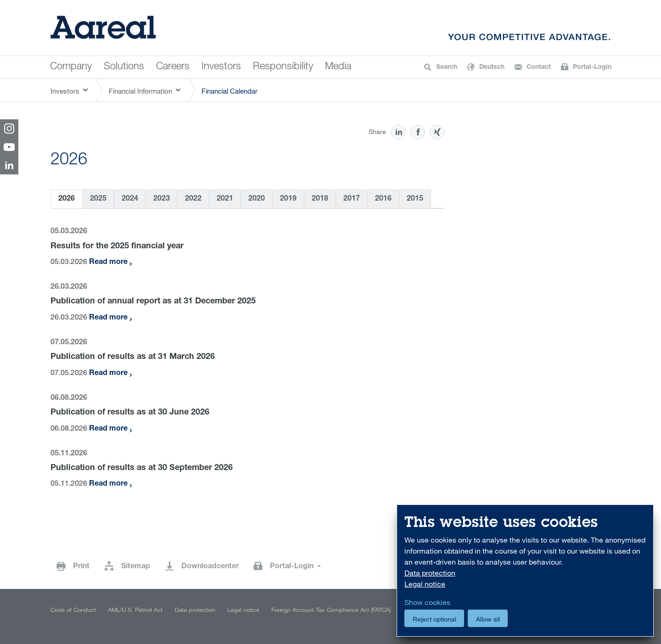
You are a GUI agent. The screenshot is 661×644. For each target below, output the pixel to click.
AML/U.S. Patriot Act (135, 610)
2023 (162, 199)
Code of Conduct (73, 610)
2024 (130, 199)
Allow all (488, 619)
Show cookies (427, 602)
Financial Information (140, 91)
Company (71, 67)
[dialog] (525, 571)
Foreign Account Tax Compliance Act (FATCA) (331, 610)
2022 (193, 199)
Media (338, 67)
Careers (173, 67)
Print (81, 567)
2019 (288, 199)
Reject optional (434, 619)
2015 (415, 199)
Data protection (195, 610)
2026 (67, 199)
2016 (383, 199)
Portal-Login (293, 567)
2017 (352, 199)
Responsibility (283, 67)
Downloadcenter (210, 567)
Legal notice (243, 610)
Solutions (124, 67)
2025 (98, 199)
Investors (221, 67)
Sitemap (136, 567)
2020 (257, 199)
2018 (320, 199)
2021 (225, 199)
